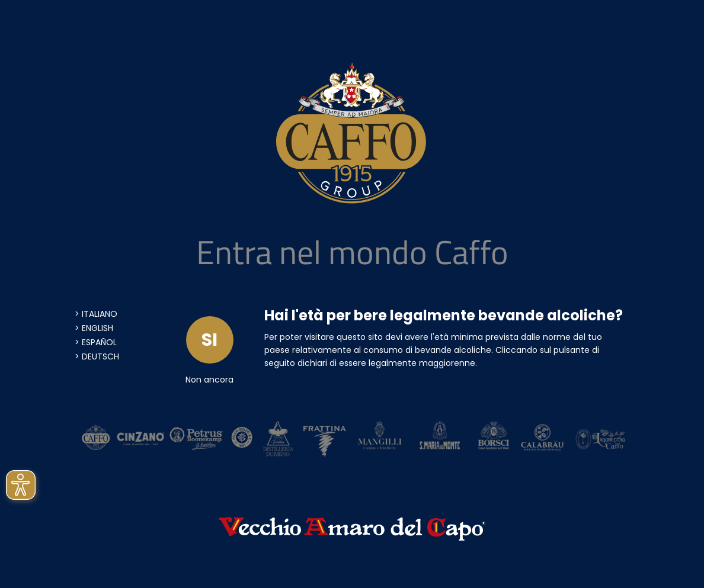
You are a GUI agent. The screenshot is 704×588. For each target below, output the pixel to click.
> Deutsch (97, 356)
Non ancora (209, 380)
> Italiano (96, 314)
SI (209, 340)
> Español (96, 342)
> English (94, 328)
